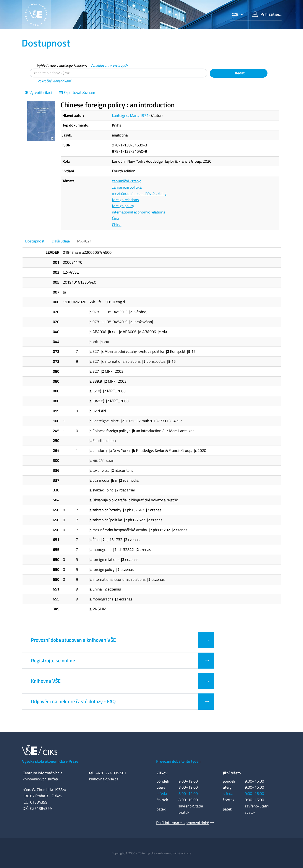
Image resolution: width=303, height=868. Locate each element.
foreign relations (125, 200)
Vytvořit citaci (38, 92)
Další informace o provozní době (183, 823)
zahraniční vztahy (126, 181)
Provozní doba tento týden (178, 761)
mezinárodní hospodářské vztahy (139, 193)
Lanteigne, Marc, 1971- (131, 115)
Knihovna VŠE (46, 681)
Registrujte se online (53, 661)
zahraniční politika (127, 187)
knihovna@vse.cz (104, 779)
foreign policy (123, 206)
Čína (116, 218)
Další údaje (61, 241)
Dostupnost (35, 241)
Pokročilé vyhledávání (54, 81)
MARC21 (84, 241)
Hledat (239, 73)
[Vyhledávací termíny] (118, 73)
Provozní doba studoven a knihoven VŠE (73, 640)
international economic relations (139, 212)
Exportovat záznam (77, 92)
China (117, 225)
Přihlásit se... (267, 14)
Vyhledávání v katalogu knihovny (62, 65)
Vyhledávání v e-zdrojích (109, 65)
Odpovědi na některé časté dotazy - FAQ (73, 701)
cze (235, 14)
